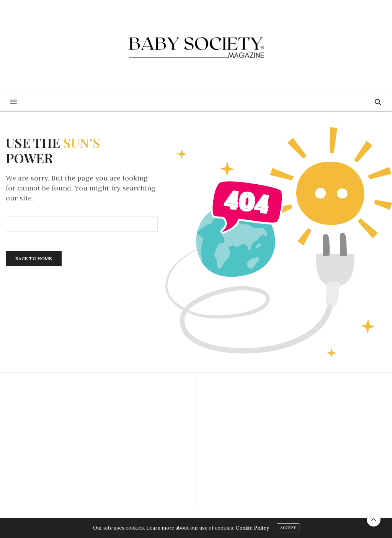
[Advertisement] (98, 442)
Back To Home (34, 258)
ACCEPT (288, 528)
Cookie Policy (252, 528)
